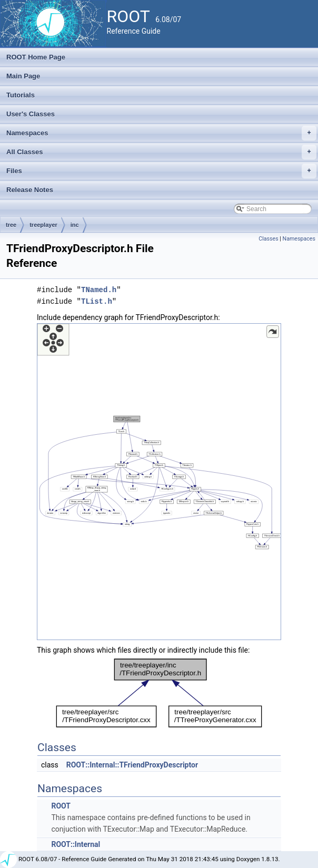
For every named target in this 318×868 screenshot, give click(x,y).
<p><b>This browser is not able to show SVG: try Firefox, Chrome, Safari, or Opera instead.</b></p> (159, 482)
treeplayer (43, 225)
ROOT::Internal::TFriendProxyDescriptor (132, 765)
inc (75, 225)
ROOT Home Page (36, 57)
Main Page (23, 76)
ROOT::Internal (76, 844)
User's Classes (31, 114)
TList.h (97, 301)
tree (11, 225)
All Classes (161, 152)
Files (161, 171)
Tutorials (21, 95)
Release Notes (30, 190)
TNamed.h (99, 290)
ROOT (61, 806)
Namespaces (161, 133)
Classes (268, 239)
